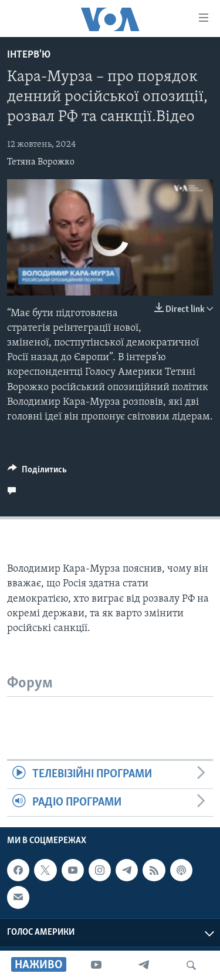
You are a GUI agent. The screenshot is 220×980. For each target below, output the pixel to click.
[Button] (37, 472)
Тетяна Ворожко (41, 162)
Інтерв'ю (29, 55)
